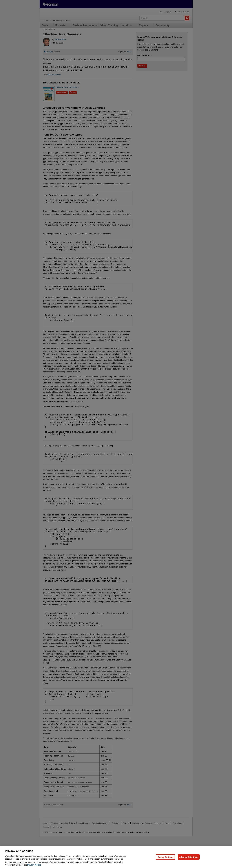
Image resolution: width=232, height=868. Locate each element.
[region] (116, 857)
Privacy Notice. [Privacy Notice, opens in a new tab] (34, 865)
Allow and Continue (189, 857)
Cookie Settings (165, 857)
